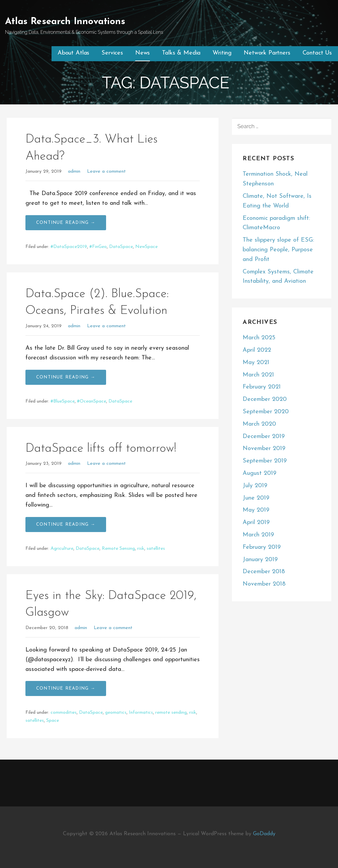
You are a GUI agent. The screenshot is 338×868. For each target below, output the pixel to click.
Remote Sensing (118, 549)
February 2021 (262, 387)
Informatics (141, 713)
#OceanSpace (92, 401)
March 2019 (258, 535)
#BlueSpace (63, 401)
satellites (156, 549)
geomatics (116, 713)
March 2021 (258, 375)
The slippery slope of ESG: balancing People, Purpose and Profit (278, 250)
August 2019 (260, 473)
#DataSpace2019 (69, 247)
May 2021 (256, 363)
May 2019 (256, 510)
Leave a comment (106, 171)
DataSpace (121, 247)
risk (141, 549)
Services (112, 53)
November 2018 (264, 584)
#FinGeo (98, 247)
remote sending (171, 713)
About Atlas (73, 53)
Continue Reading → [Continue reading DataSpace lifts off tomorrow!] (66, 525)
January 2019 (260, 560)
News (143, 53)
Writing (222, 53)
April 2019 (256, 523)
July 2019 (255, 486)
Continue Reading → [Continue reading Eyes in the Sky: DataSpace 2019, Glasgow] (66, 688)
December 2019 (264, 437)
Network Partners (267, 53)
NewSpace (146, 247)
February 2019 (262, 547)
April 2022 (257, 350)
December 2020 (265, 399)
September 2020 (266, 412)
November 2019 (264, 449)
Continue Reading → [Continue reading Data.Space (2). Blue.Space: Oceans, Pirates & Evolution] (66, 377)
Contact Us (317, 53)
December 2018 (264, 572)
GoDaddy (264, 834)
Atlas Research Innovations (65, 22)
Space (53, 721)
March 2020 (259, 424)
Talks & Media (181, 53)
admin (74, 171)
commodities (64, 713)
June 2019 (256, 498)
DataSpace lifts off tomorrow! (101, 449)
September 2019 (265, 461)
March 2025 (259, 338)
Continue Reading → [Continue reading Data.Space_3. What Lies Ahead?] (66, 223)
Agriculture (62, 549)
